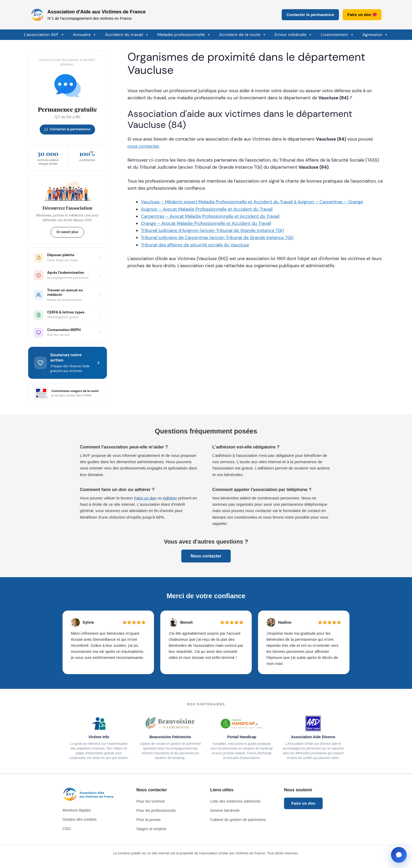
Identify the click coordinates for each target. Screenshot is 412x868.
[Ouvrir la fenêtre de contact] (399, 855)
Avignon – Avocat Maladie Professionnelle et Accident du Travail (207, 209)
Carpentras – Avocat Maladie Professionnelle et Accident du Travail (210, 216)
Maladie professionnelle (184, 35)
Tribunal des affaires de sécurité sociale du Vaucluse (195, 245)
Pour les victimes (151, 801)
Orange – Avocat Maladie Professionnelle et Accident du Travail (206, 223)
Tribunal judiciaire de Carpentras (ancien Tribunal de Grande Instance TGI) (217, 237)
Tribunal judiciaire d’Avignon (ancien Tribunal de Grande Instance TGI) (212, 230)
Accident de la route (243, 35)
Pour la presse (149, 820)
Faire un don (362, 15)
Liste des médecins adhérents (235, 801)
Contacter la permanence (310, 15)
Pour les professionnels (156, 810)
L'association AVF (44, 35)
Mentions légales (77, 810)
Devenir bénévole (225, 810)
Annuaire (85, 35)
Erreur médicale (293, 35)
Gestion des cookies (80, 819)
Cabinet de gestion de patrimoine (238, 820)
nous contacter (143, 146)
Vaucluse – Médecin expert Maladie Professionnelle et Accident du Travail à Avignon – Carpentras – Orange (252, 202)
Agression (375, 35)
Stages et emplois (151, 829)
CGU (67, 829)
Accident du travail (127, 35)
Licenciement (338, 35)
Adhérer (170, 498)
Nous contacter (206, 556)
